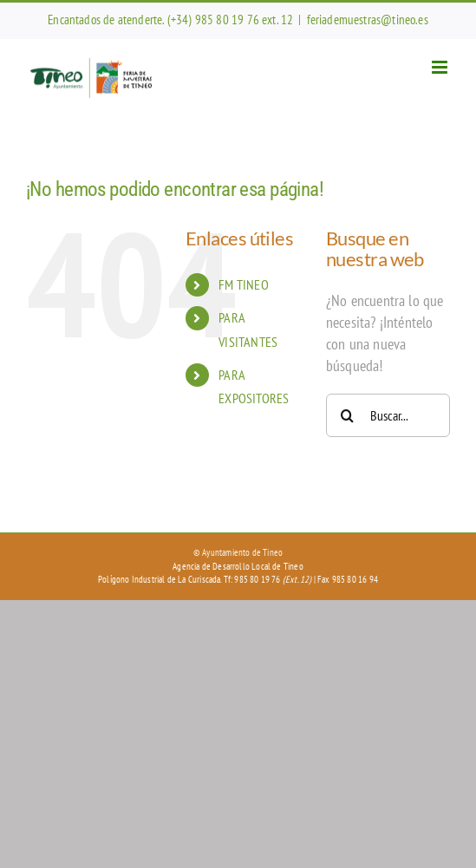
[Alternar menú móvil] (441, 67)
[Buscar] (348, 415)
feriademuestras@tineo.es (368, 20)
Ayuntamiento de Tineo (242, 552)
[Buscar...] (388, 415)
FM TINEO (243, 284)
